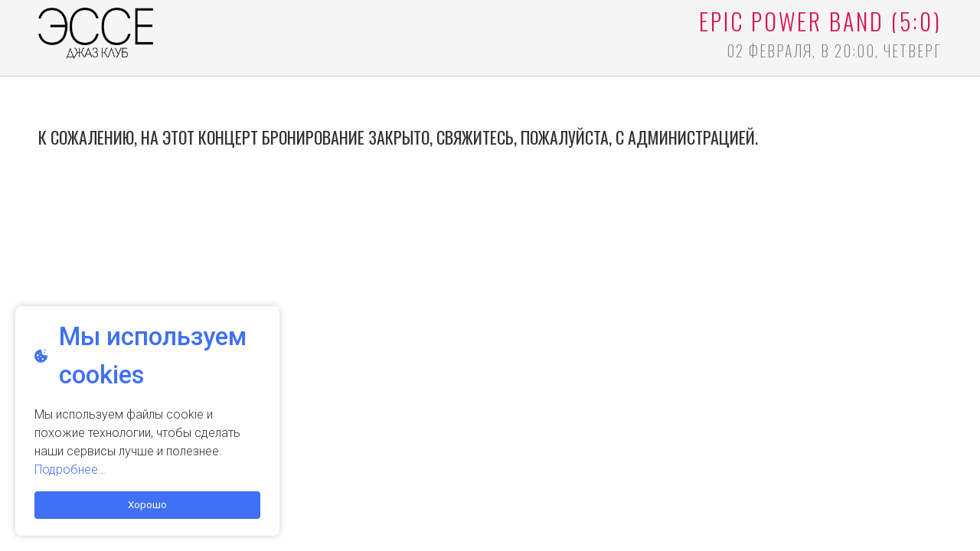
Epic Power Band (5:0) (820, 21)
